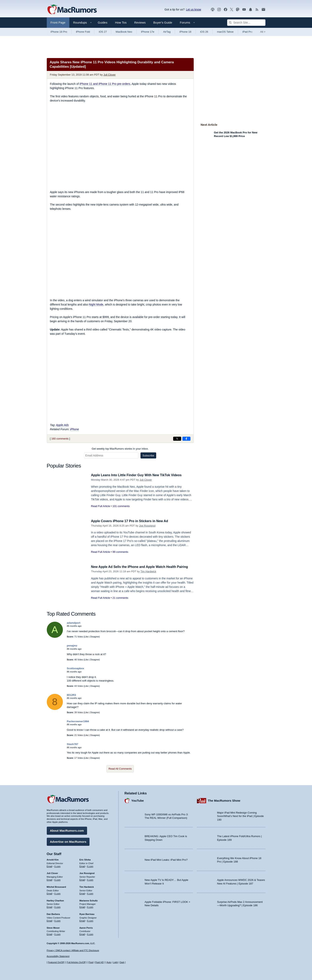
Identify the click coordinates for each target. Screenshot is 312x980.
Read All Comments (120, 769)
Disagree (95, 637)
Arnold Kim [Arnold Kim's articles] (53, 859)
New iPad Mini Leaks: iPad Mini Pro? (166, 859)
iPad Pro (248, 32)
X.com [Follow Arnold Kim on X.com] (57, 866)
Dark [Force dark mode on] (122, 962)
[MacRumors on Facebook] (226, 10)
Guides (103, 22)
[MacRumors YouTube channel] (244, 10)
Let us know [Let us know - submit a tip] (194, 9)
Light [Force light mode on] (115, 962)
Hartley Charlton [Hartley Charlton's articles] (55, 900)
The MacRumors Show (224, 800)
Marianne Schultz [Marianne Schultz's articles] (88, 900)
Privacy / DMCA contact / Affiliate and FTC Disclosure (73, 950)
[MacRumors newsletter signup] (263, 10)
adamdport (74, 623)
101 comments (121, 506)
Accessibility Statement (58, 956)
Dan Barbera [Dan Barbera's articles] (53, 913)
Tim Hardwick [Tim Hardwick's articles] (87, 886)
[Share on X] (177, 439)
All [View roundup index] (263, 32)
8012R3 (72, 695)
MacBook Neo (124, 32)
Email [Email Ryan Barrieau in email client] (82, 920)
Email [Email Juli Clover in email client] (50, 879)
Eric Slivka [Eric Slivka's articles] (85, 859)
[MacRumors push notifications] (251, 10)
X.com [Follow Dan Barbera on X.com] (57, 920)
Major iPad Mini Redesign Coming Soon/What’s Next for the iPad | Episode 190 (240, 816)
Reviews (140, 22)
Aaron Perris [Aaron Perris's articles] (86, 927)
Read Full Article (101, 506)
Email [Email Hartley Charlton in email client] (50, 906)
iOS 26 (204, 32)
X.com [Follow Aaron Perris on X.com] (90, 934)
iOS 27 (103, 32)
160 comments (60, 439)
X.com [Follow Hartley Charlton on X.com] (57, 906)
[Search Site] (246, 23)
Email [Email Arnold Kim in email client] (50, 866)
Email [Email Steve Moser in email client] (50, 934)
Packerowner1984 (78, 721)
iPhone (75, 429)
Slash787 (73, 744)
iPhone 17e (148, 32)
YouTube (138, 800)
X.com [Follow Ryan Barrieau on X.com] (90, 920)
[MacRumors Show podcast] (213, 10)
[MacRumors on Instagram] (219, 10)
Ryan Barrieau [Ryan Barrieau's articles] (87, 913)
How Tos (121, 22)
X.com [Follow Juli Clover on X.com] (57, 879)
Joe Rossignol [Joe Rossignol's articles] (87, 873)
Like (86, 637)
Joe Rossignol (147, 526)
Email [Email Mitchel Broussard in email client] (50, 893)
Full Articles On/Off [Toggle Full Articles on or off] (76, 962)
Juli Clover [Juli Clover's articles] (52, 873)
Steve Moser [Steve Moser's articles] (53, 927)
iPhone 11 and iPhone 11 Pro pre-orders (105, 84)
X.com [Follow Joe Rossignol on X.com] (90, 879)
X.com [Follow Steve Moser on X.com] (57, 934)
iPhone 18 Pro (59, 32)
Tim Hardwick (148, 576)
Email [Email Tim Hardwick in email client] (82, 893)
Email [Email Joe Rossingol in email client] (82, 879)
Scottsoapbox (76, 668)
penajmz (72, 646)
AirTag (167, 32)
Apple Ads (62, 425)
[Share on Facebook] (186, 439)
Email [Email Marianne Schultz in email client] (82, 906)
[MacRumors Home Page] (72, 10)
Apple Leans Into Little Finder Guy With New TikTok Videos (139, 475)
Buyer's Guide (163, 22)
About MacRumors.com (67, 830)
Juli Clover (110, 75)
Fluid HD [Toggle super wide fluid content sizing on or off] (99, 962)
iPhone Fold (83, 32)
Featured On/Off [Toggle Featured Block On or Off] (56, 962)
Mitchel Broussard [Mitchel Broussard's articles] (56, 886)
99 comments (120, 552)
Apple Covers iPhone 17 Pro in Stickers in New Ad (132, 521)
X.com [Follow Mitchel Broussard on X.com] (57, 893)
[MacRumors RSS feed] (257, 10)
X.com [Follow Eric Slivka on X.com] (90, 866)
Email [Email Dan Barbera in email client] (50, 920)
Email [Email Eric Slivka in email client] (82, 866)
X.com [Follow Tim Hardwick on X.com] (90, 893)
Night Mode (96, 304)
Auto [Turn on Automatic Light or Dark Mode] (109, 962)
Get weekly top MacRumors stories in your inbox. (120, 449)
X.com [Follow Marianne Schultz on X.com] (90, 906)
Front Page (58, 22)
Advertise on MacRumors (68, 841)
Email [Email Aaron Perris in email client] (82, 934)
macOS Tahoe (225, 32)
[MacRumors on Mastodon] (238, 10)
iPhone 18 (185, 32)
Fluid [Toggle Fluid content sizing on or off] (91, 962)
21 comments (120, 602)
